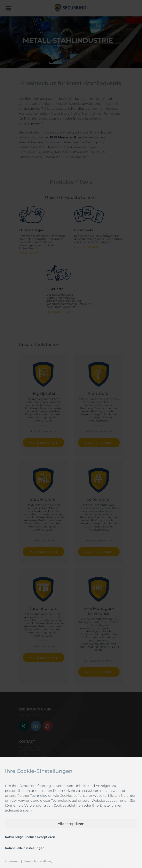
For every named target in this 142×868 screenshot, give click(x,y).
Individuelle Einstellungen (25, 848)
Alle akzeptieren (71, 824)
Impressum (12, 861)
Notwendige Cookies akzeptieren (30, 837)
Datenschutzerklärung (38, 861)
